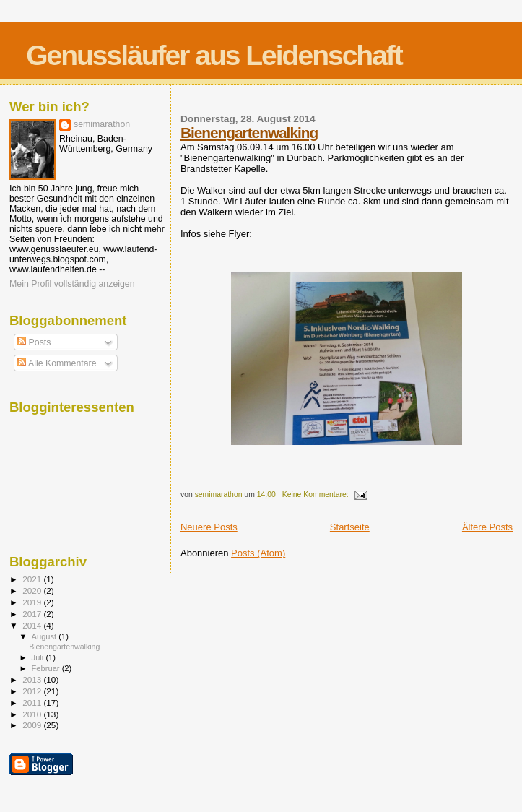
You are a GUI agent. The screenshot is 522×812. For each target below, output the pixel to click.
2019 (33, 602)
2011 (33, 703)
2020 (33, 591)
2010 (33, 714)
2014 (33, 625)
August (45, 636)
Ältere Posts (487, 527)
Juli (39, 657)
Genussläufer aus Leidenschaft (214, 55)
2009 (33, 725)
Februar (47, 668)
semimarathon (102, 124)
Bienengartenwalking (249, 133)
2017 (33, 614)
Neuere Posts (209, 527)
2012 (33, 691)
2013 (33, 679)
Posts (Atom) (258, 553)
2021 (33, 579)
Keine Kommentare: (317, 494)
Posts (34, 342)
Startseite (350, 527)
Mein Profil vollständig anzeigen (72, 284)
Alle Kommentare (57, 363)
